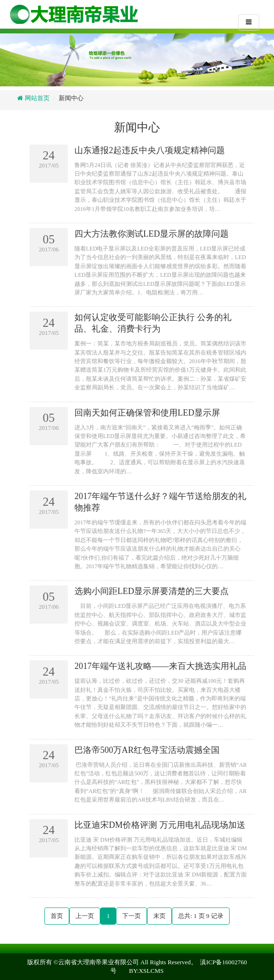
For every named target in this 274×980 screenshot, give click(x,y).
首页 (57, 916)
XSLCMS (151, 971)
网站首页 (36, 98)
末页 (159, 916)
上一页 (85, 916)
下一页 (132, 916)
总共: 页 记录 (201, 916)
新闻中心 (71, 98)
